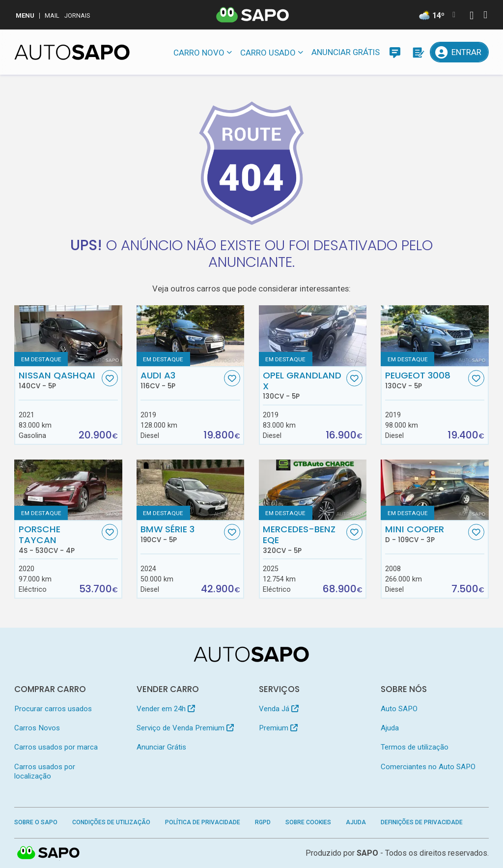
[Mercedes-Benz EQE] (313, 490)
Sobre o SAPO (36, 822)
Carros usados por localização (45, 771)
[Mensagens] (395, 52)
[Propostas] (418, 52)
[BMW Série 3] (190, 490)
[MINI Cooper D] (434, 490)
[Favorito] (110, 378)
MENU (25, 15)
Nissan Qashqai (59, 380)
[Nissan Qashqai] (68, 335)
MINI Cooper (426, 534)
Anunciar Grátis (346, 52)
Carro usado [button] (268, 53)
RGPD (263, 822)
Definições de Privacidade (422, 822)
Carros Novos (37, 728)
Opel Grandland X (303, 385)
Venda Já (279, 709)
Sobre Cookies (308, 822)
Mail (52, 15)
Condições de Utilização (111, 822)
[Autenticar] (472, 16)
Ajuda (390, 728)
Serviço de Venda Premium (185, 728)
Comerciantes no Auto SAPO (428, 767)
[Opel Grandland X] (313, 335)
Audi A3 (181, 380)
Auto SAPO (399, 709)
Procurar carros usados (53, 709)
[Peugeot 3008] (434, 335)
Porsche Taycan (59, 539)
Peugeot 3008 (426, 380)
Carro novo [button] (199, 53)
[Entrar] (459, 52)
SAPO (367, 853)
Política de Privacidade (203, 822)
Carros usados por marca (56, 747)
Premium (278, 728)
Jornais (77, 15)
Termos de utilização (415, 747)
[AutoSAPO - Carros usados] (72, 52)
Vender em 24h (166, 709)
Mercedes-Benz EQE (303, 539)
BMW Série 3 (181, 534)
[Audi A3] (190, 335)
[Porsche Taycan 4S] (68, 490)
